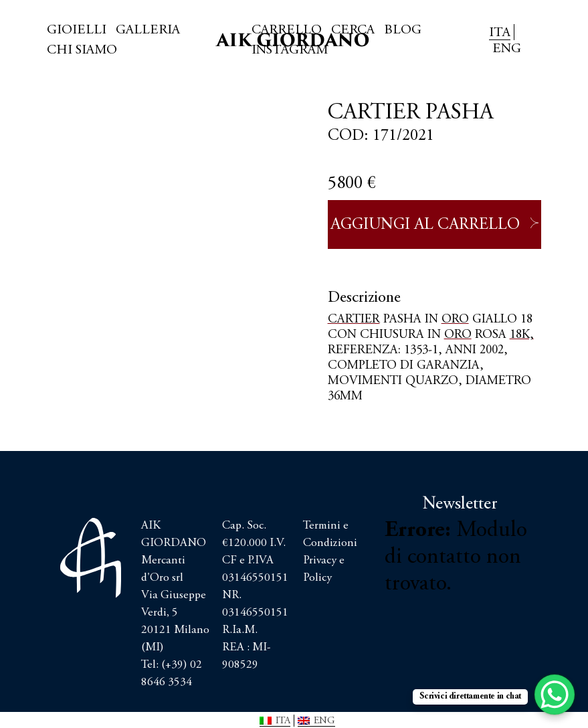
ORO (455, 320)
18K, (522, 335)
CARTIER (354, 320)
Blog (403, 30)
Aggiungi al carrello (425, 225)
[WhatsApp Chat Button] (555, 695)
